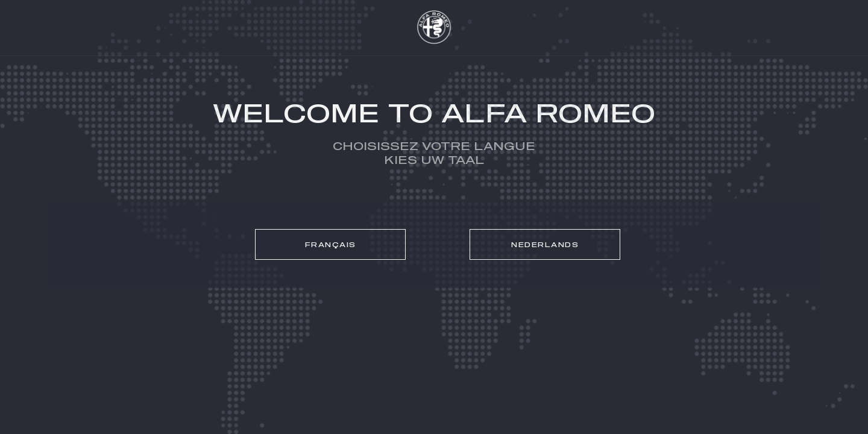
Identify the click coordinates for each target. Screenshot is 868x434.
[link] (330, 244)
